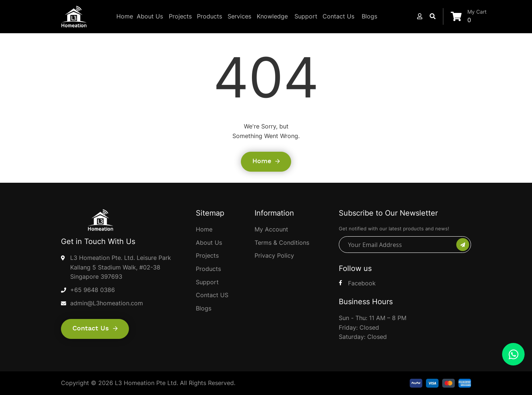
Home (266, 161)
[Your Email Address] (399, 245)
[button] (420, 16)
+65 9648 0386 (93, 290)
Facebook (362, 283)
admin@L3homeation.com (107, 303)
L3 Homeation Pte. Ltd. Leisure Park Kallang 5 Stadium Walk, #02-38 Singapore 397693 (121, 267)
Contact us (95, 329)
